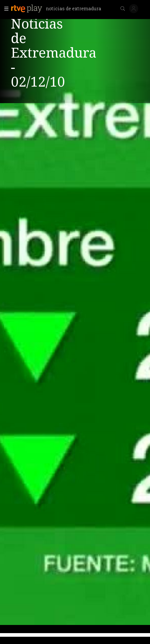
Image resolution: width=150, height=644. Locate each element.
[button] (5, 9)
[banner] (58, 9)
